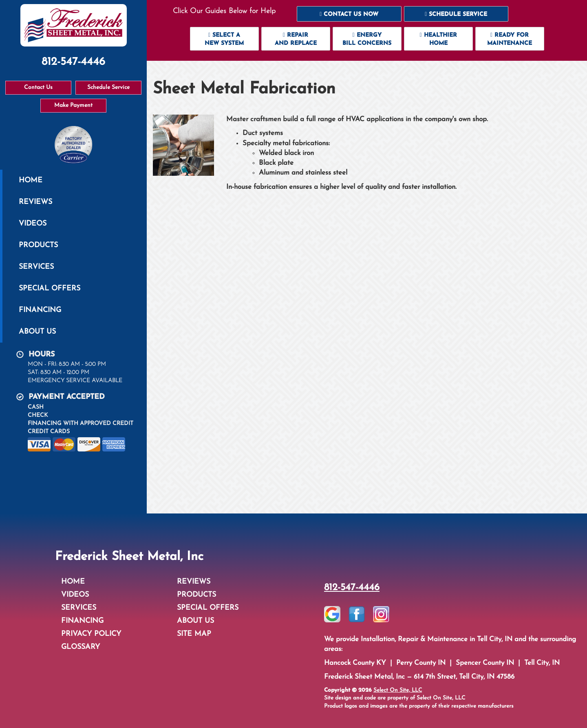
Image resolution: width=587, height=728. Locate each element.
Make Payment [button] (73, 105)
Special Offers (50, 289)
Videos (33, 224)
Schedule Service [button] (108, 87)
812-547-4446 (352, 588)
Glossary (81, 647)
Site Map (194, 634)
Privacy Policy (91, 634)
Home (31, 180)
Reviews (35, 202)
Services (36, 267)
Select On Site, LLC (398, 690)
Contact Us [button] (38, 87)
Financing (40, 310)
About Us (37, 332)
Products (38, 245)
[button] (349, 14)
